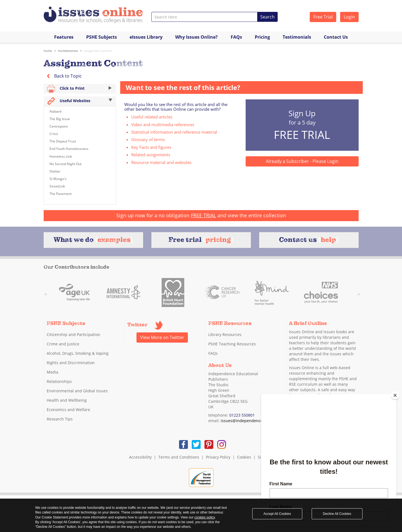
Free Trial (323, 17)
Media (52, 372)
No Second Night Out (65, 164)
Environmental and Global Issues (77, 391)
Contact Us (336, 37)
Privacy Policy (218, 457)
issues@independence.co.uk (247, 421)
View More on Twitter (162, 337)
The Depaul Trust (63, 141)
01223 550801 (242, 415)
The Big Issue (60, 119)
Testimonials (297, 37)
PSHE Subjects (102, 37)
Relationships (59, 381)
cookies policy (205, 517)
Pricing (262, 37)
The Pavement (61, 194)
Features (64, 37)
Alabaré (56, 111)
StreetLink (57, 186)
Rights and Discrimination (71, 363)
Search (267, 17)
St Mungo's (58, 179)
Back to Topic (63, 76)
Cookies (244, 457)
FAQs (236, 37)
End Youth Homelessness (69, 149)
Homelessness (68, 51)
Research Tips (60, 419)
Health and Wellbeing (67, 400)
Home (48, 51)
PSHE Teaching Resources (232, 344)
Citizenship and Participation (73, 334)
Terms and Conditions (179, 457)
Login (349, 17)
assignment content (98, 51)
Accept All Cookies (277, 514)
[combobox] (205, 17)
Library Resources (225, 334)
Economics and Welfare (68, 410)
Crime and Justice (63, 344)
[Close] (395, 395)
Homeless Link (61, 156)
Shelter (55, 171)
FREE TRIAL (203, 215)
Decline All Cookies (337, 514)
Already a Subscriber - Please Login (302, 161)
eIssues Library (146, 37)
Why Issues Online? (196, 37)
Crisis (54, 134)
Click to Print (80, 89)
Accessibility (140, 457)
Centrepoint (59, 126)
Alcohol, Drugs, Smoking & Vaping (78, 353)
